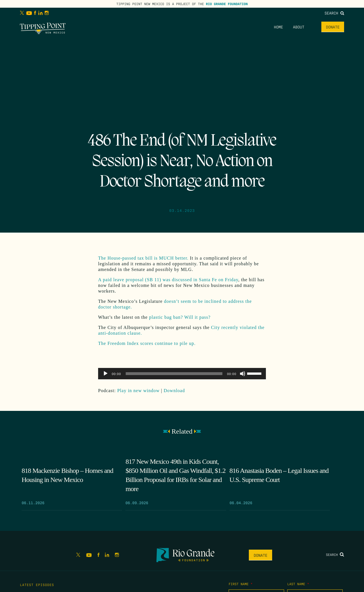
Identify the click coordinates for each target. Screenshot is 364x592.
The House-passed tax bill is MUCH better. (143, 258)
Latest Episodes (37, 585)
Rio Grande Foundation (227, 4)
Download (174, 391)
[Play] (106, 374)
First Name (241, 584)
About (299, 27)
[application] (182, 374)
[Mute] (243, 374)
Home (278, 27)
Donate (333, 27)
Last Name (298, 584)
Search (334, 13)
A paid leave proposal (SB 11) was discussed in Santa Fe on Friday (168, 280)
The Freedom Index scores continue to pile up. (148, 343)
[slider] (174, 374)
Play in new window (138, 391)
